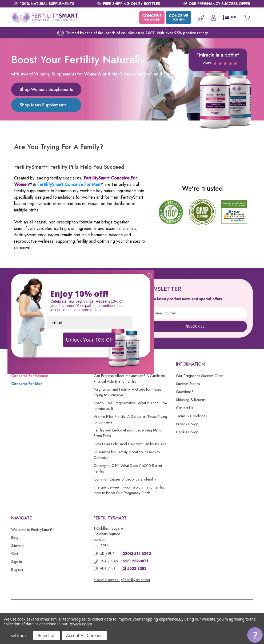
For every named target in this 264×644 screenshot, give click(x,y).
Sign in (17, 562)
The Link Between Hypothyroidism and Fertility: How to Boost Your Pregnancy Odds (129, 490)
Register (17, 570)
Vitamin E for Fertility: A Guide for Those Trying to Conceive (130, 419)
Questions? (185, 392)
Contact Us (184, 408)
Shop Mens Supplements (43, 105)
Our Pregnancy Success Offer (199, 376)
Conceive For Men (27, 384)
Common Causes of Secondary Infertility (125, 479)
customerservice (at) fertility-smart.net (122, 580)
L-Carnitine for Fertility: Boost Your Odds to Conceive (127, 455)
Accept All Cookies (84, 635)
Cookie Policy (187, 432)
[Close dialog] (149, 276)
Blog (15, 538)
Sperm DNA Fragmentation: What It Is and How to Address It (130, 406)
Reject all (47, 635)
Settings (19, 635)
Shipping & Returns (191, 400)
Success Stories (188, 384)
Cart (15, 554)
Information (190, 364)
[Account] (213, 17)
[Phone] (201, 17)
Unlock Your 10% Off (89, 340)
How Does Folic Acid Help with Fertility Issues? (130, 444)
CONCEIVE (152, 17)
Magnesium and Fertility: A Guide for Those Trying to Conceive (127, 392)
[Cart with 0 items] (247, 17)
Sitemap (17, 546)
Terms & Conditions (191, 416)
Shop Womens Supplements (46, 89)
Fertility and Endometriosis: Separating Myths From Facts (128, 433)
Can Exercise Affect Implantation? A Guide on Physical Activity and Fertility (129, 379)
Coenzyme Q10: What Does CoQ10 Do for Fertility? (128, 468)
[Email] (89, 322)
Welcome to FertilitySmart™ (32, 530)
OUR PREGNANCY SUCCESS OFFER (219, 4)
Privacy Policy (187, 424)
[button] (255, 635)
